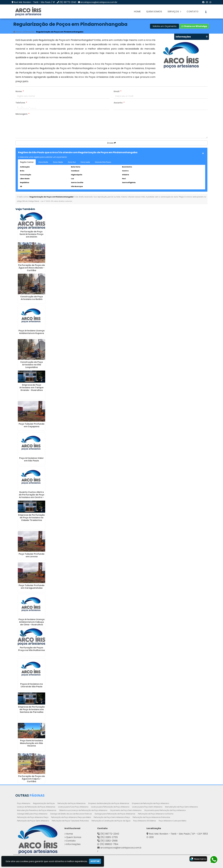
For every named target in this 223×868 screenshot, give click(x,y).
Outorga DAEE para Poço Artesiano (32, 814)
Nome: (20, 91)
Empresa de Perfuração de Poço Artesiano (150, 803)
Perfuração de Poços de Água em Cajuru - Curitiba (32, 779)
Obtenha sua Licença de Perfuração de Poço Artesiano (83, 810)
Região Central (27, 162)
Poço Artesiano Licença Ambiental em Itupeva (31, 332)
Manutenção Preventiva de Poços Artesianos (37, 810)
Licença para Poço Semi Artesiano (147, 807)
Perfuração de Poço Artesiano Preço (33, 817)
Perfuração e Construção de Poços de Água (111, 821)
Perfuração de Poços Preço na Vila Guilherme (32, 649)
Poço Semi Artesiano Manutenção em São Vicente (31, 743)
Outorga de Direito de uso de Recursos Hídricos (71, 814)
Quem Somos (154, 12)
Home (137, 12)
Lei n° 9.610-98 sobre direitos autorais (57, 201)
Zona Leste (85, 162)
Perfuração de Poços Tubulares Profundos (70, 821)
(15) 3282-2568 (109, 841)
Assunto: (119, 103)
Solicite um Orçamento (165, 26)
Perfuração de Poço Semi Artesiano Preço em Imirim (31, 234)
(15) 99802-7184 (109, 844)
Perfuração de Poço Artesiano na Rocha (156, 814)
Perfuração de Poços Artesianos (72, 803)
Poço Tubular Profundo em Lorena (32, 555)
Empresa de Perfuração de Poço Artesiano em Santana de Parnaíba (31, 709)
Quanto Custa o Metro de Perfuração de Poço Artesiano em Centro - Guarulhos (32, 496)
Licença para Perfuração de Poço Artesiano (110, 807)
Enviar (112, 143)
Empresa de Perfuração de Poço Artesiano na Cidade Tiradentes (31, 517)
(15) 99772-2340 (68, 2)
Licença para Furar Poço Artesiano (73, 807)
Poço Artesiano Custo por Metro (172, 821)
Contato (193, 12)
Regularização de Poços (44, 803)
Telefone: (21, 103)
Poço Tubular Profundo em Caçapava (32, 425)
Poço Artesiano (24, 803)
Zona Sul (72, 162)
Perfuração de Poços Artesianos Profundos (151, 817)
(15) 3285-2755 (109, 837)
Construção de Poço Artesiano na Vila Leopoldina (32, 365)
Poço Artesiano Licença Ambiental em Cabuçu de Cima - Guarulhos (31, 622)
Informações (73, 844)
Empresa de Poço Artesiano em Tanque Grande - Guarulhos (31, 388)
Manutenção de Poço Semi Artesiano (181, 807)
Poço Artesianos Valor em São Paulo (31, 459)
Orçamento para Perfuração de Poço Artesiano (165, 810)
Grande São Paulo (103, 162)
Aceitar (95, 861)
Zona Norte (43, 162)
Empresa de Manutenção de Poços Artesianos (109, 803)
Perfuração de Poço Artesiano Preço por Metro (71, 817)
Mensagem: (22, 114)
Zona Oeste (58, 162)
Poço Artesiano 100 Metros (145, 821)
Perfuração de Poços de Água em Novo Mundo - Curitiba (32, 268)
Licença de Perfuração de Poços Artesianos (36, 807)
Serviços (174, 12)
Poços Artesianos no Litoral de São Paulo (32, 685)
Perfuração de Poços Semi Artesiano (33, 821)
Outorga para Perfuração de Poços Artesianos (115, 814)
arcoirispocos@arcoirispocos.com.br (99, 2)
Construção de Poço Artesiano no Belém (32, 298)
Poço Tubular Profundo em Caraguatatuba (32, 586)
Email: (118, 91)
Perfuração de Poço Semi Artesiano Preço (112, 817)
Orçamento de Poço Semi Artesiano (126, 810)
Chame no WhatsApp (194, 26)
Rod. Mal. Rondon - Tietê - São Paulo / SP (34, 2)
